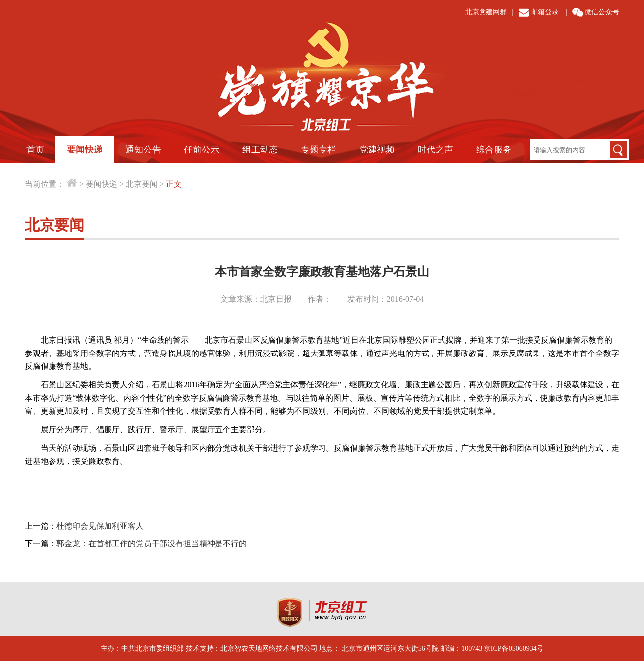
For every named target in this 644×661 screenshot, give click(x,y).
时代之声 (435, 150)
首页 (35, 150)
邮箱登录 (545, 12)
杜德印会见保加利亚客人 (100, 526)
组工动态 (260, 150)
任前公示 (202, 150)
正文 (174, 184)
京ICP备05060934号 (514, 648)
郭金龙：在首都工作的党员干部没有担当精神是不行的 (152, 543)
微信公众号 (602, 12)
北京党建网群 (486, 12)
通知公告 (143, 150)
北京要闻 (142, 184)
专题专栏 (319, 150)
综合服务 (494, 150)
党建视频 (377, 150)
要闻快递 (85, 150)
